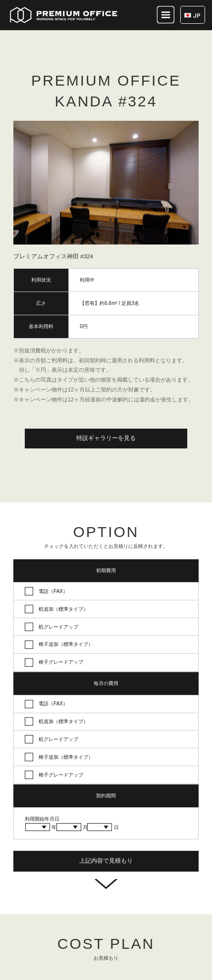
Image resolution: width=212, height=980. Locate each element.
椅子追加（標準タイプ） (66, 644)
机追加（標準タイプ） (63, 609)
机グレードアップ (58, 627)
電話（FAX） (53, 591)
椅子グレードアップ (61, 662)
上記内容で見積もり (106, 861)
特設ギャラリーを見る (106, 438)
